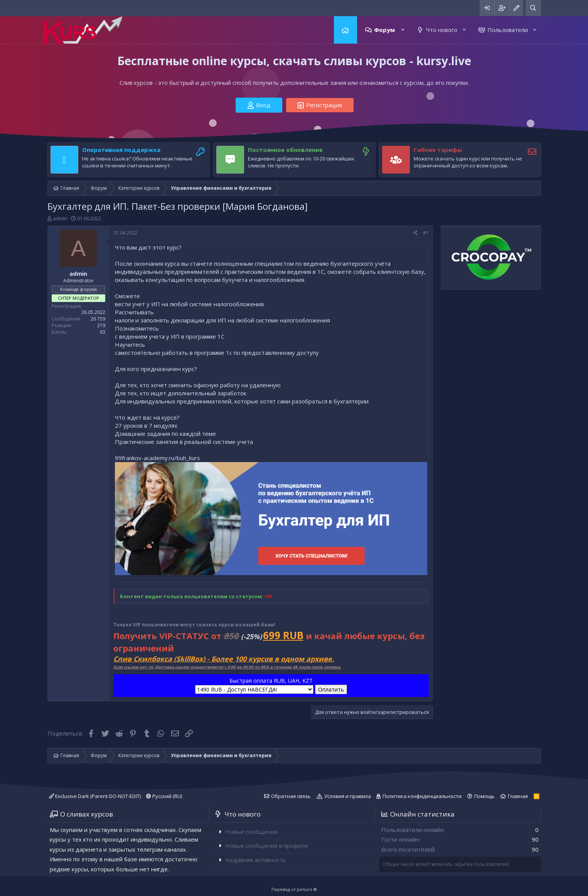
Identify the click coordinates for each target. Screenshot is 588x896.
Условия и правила (348, 796)
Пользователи (508, 30)
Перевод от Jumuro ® (294, 889)
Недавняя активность (256, 860)
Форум (384, 30)
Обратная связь (291, 796)
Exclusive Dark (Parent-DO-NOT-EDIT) (95, 796)
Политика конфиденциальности (422, 796)
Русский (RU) (164, 796)
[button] (403, 30)
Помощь (484, 796)
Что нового (442, 30)
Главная (345, 30)
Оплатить (331, 689)
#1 (426, 233)
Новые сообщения (251, 832)
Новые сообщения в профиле (267, 845)
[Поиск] (533, 8)
